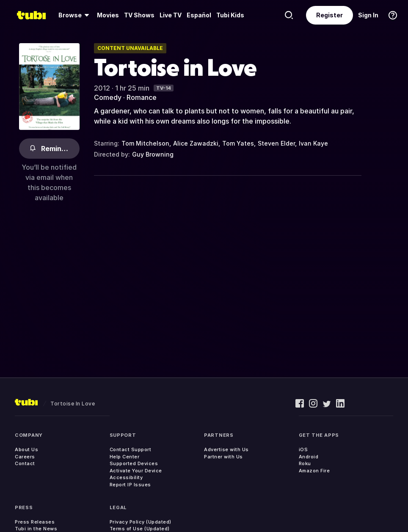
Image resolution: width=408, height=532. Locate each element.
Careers (25, 457)
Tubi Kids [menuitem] (230, 15)
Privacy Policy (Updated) (141, 522)
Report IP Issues (130, 485)
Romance (142, 97)
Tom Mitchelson (145, 143)
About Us (26, 449)
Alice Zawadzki (196, 143)
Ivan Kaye (313, 143)
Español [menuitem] (199, 15)
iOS (303, 449)
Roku (305, 463)
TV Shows (139, 15)
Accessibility (126, 477)
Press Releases (35, 522)
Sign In (368, 15)
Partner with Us (223, 457)
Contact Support (131, 449)
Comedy (108, 97)
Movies (108, 15)
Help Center (125, 457)
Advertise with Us (226, 449)
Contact (25, 463)
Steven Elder (276, 143)
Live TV (171, 15)
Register (329, 15)
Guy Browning (153, 154)
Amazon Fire (314, 471)
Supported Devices (134, 463)
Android (309, 457)
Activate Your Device (136, 471)
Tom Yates (238, 143)
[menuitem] (75, 15)
